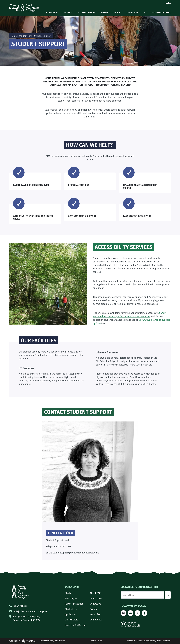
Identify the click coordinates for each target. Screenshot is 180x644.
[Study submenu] (72, 13)
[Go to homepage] (24, 8)
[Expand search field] (145, 13)
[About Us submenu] (57, 13)
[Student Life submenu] (94, 13)
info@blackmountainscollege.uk (30, 611)
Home (14, 36)
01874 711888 (20, 606)
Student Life (26, 36)
